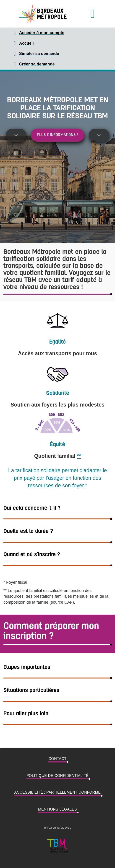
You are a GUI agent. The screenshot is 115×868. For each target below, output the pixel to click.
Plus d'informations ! (57, 135)
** (79, 456)
